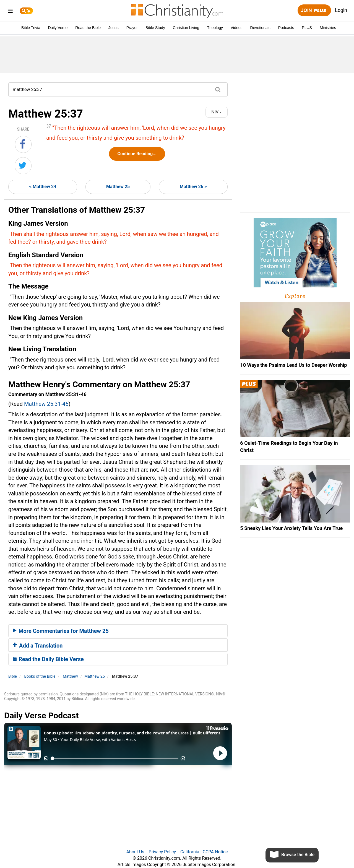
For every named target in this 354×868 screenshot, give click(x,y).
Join (314, 11)
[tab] (118, 631)
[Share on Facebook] (23, 144)
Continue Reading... (137, 154)
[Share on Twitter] (23, 166)
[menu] (10, 12)
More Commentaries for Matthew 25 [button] (61, 631)
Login (341, 10)
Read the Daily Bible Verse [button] (48, 659)
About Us (135, 852)
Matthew (70, 676)
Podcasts (286, 28)
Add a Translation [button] (38, 646)
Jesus (114, 28)
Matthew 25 (118, 187)
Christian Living (186, 28)
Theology (215, 28)
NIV (217, 112)
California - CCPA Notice (204, 852)
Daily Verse (58, 28)
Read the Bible (88, 28)
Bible (13, 676)
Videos (237, 28)
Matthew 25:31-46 (46, 404)
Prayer (132, 28)
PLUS (307, 28)
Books (40, 676)
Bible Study (155, 28)
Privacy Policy (162, 852)
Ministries (328, 28)
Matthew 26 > (193, 187)
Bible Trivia (31, 28)
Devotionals (260, 28)
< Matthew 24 (43, 187)
